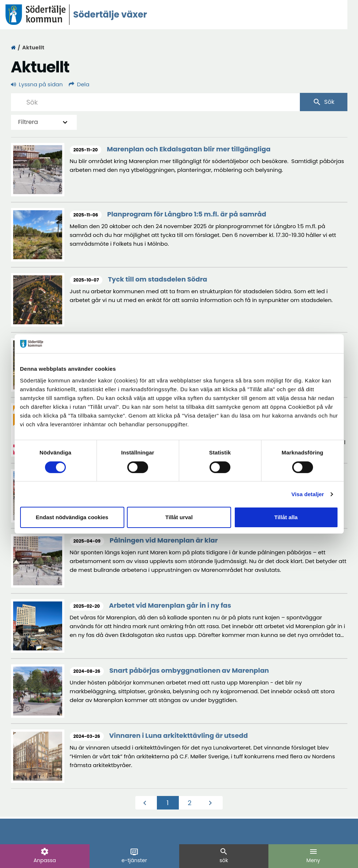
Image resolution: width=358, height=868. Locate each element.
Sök (324, 102)
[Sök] (155, 102)
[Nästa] (212, 803)
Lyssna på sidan (37, 84)
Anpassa (45, 856)
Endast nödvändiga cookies (72, 517)
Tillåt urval (179, 517)
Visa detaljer (308, 494)
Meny (313, 856)
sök (224, 856)
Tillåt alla (286, 517)
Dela (79, 84)
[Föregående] (146, 803)
